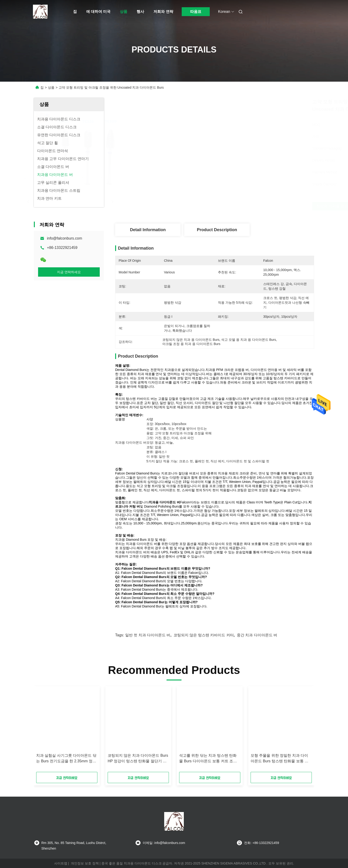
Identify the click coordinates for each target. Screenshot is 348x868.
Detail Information (148, 230)
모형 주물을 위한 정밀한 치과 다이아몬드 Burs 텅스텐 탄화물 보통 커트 (279, 759)
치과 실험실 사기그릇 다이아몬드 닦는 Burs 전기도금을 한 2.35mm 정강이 (66, 759)
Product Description (217, 230)
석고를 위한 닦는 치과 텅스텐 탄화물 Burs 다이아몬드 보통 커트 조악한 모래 (208, 759)
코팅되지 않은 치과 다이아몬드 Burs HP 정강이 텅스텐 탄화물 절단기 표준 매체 (138, 759)
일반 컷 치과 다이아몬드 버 (148, 635)
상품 (124, 12)
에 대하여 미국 (98, 12)
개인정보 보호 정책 (85, 863)
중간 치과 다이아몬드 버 (257, 635)
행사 (140, 12)
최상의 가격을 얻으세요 (240, 206)
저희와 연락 (163, 12)
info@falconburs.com (65, 238)
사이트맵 (61, 863)
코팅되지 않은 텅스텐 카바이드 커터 (204, 635)
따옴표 (196, 12)
